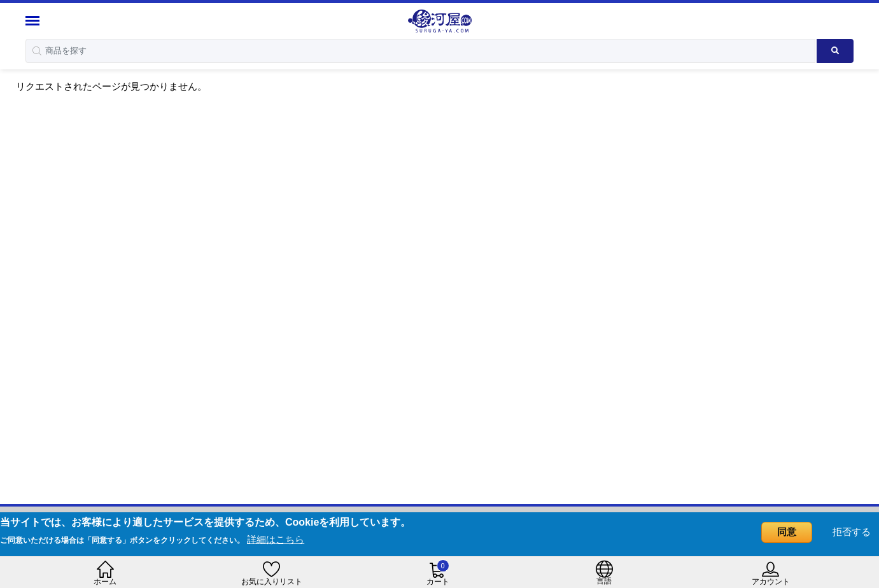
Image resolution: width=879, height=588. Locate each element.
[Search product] (835, 51)
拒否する (852, 532)
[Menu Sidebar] (34, 21)
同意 (787, 532)
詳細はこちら (276, 539)
